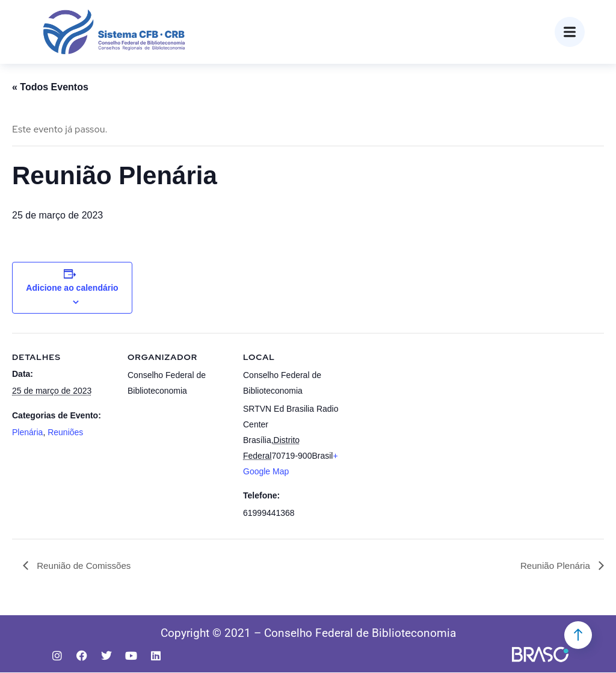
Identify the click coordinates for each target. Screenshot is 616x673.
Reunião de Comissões (85, 566)
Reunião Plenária (554, 566)
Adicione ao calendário (72, 288)
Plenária (27, 432)
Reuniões (65, 432)
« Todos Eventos (50, 87)
